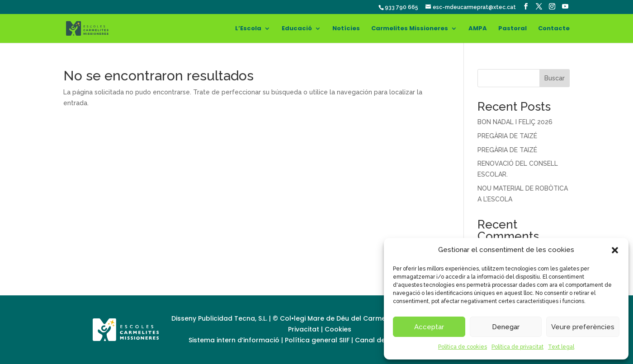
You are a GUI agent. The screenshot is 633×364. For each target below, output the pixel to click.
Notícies (346, 29)
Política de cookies (463, 347)
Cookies (338, 329)
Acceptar (429, 327)
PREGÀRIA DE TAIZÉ (507, 136)
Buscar (555, 78)
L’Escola (248, 29)
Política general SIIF (317, 340)
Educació (297, 29)
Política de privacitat (517, 347)
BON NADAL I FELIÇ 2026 (515, 122)
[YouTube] (565, 7)
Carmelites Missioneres (410, 29)
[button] (615, 250)
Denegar (506, 327)
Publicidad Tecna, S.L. (233, 318)
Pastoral (513, 29)
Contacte (554, 29)
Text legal (561, 347)
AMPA (478, 29)
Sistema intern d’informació (235, 340)
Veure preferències (583, 327)
